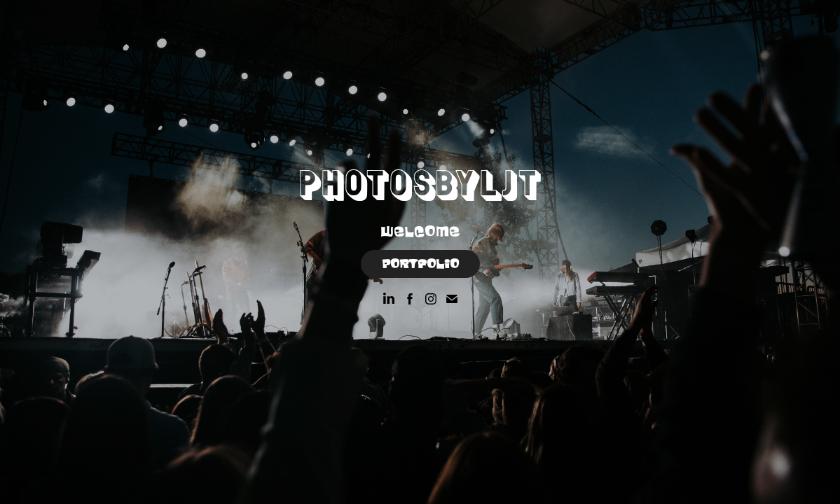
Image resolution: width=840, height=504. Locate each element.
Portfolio (420, 264)
